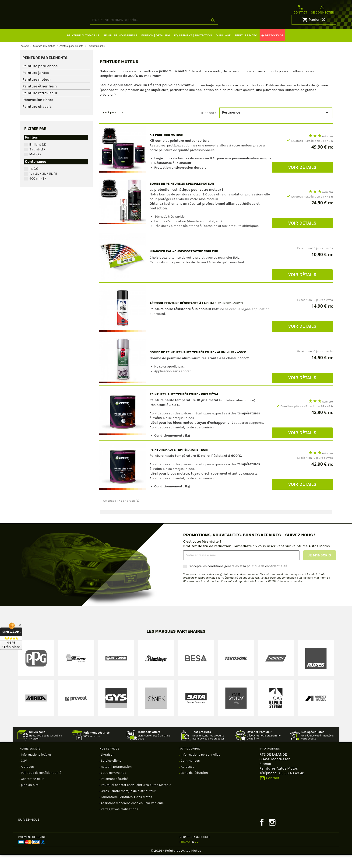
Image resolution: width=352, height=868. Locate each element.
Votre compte (190, 762)
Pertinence (276, 126)
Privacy (185, 855)
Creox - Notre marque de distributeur (128, 804)
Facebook (262, 836)
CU (197, 855)
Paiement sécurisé (114, 792)
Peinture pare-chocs (40, 79)
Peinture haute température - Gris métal (184, 408)
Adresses (187, 780)
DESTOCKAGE (272, 49)
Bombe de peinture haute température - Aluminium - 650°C (198, 366)
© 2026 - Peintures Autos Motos (176, 864)
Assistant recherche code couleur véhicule (132, 816)
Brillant (38, 158)
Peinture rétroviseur (40, 106)
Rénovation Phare (38, 113)
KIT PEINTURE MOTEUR (166, 148)
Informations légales (36, 768)
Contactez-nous (32, 792)
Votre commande (113, 786)
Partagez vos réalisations (119, 822)
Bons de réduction (194, 786)
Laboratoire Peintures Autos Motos (126, 810)
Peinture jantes (36, 86)
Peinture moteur (37, 93)
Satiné (37, 163)
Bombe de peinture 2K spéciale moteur (182, 197)
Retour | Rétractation (116, 780)
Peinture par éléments (45, 71)
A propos (27, 780)
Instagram (272, 836)
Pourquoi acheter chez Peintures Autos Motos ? (136, 798)
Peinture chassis (37, 120)
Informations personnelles (200, 768)
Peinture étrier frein (40, 99)
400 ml (37, 192)
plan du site (29, 798)
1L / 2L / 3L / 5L (43, 187)
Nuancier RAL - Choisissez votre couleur (184, 265)
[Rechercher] (171, 33)
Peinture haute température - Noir (179, 463)
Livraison (107, 768)
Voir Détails (302, 181)
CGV (23, 774)
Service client (111, 774)
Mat (35, 167)
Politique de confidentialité (41, 786)
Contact (300, 10)
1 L (34, 182)
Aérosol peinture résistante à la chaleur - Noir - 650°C (196, 316)
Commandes (190, 774)
